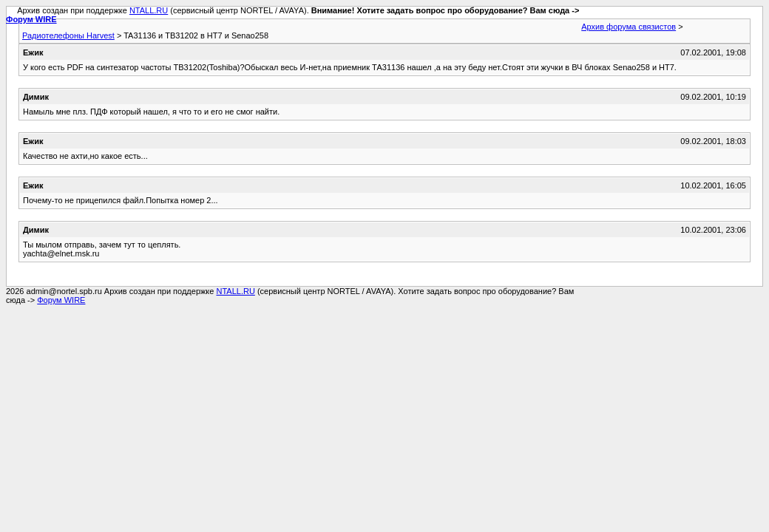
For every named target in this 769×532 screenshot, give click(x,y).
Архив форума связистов (629, 27)
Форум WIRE (31, 19)
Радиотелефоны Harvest (68, 35)
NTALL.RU (149, 10)
